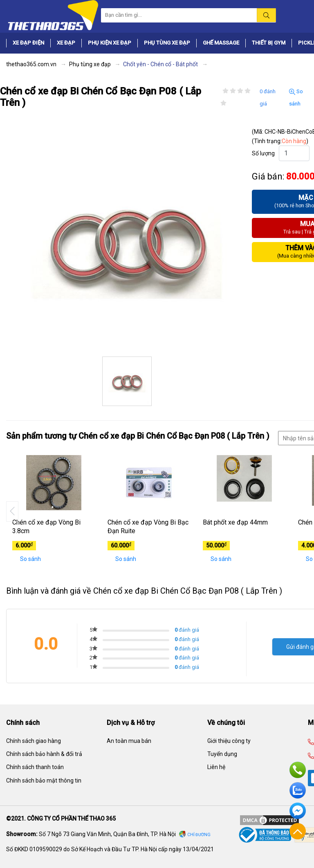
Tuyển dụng (222, 754)
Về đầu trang (298, 831)
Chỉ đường (199, 835)
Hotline (298, 770)
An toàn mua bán (129, 741)
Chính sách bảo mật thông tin (44, 781)
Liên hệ (216, 767)
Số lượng (263, 153)
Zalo (298, 790)
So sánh (296, 98)
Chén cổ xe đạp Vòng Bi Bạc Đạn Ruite (148, 527)
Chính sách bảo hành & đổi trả (44, 754)
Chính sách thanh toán (35, 767)
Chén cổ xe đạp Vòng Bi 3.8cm (46, 527)
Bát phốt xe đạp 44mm (235, 522)
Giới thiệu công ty (229, 741)
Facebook (298, 811)
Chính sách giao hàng (34, 741)
